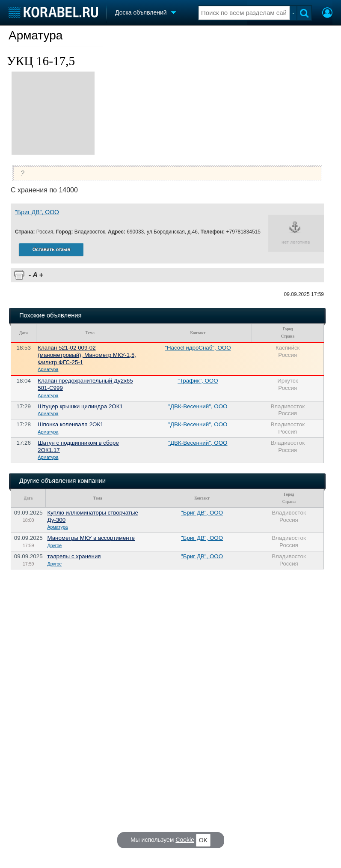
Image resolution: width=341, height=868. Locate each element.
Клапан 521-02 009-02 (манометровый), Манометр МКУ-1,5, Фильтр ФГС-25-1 (87, 355)
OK (203, 840)
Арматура (36, 35)
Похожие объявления (50, 315)
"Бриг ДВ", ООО (37, 212)
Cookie (185, 840)
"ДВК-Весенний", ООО (198, 406)
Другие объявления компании (62, 481)
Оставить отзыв (51, 249)
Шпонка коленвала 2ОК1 (70, 424)
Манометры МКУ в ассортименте (91, 538)
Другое (54, 545)
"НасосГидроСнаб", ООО (198, 348)
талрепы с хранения (74, 556)
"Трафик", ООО (198, 381)
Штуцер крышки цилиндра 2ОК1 (80, 406)
